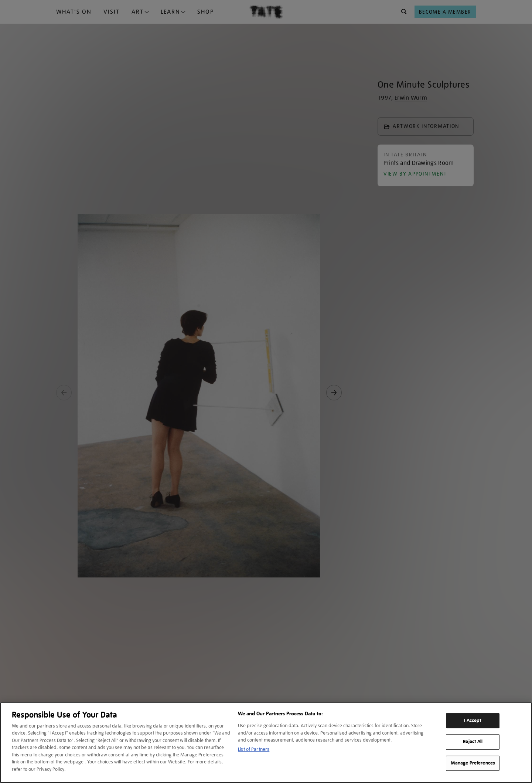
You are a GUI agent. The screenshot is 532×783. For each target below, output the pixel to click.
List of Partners (254, 749)
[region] (266, 743)
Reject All (473, 742)
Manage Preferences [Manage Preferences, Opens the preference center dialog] (473, 763)
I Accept (473, 721)
